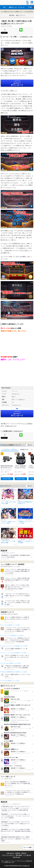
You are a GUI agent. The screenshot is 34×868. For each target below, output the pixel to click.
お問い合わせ (10, 853)
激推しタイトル (20, 15)
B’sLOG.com (16, 857)
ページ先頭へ (29, 847)
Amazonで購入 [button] (7, 479)
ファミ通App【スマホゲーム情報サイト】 (12, 11)
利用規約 (18, 853)
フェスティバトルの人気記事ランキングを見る (13, 635)
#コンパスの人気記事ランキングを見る (11, 625)
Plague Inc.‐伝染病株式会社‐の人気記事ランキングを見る (14, 672)
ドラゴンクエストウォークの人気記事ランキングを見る (15, 646)
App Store (17, 83)
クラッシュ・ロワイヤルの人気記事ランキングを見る (14, 653)
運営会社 (24, 853)
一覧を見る (30, 445)
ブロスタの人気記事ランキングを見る (11, 681)
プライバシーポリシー (8, 855)
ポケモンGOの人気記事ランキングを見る (11, 663)
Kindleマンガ (24, 449)
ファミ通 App (7, 3)
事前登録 (12, 15)
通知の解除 (19, 855)
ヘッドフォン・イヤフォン (10, 449)
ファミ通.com (27, 855)
